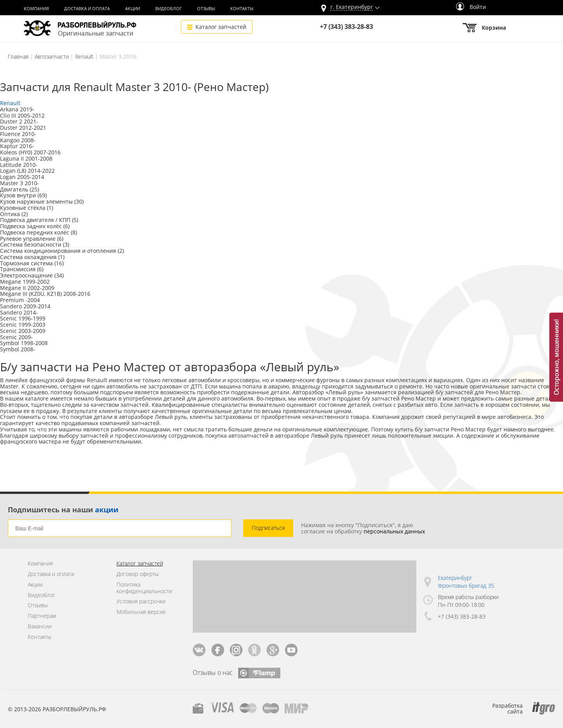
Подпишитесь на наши (63, 510)
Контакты (242, 9)
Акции (133, 9)
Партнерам (42, 616)
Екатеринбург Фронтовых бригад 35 (466, 582)
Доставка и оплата (87, 9)
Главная (18, 56)
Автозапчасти (52, 56)
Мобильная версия (141, 612)
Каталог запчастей (221, 27)
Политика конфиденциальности (144, 588)
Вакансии (40, 627)
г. (352, 7)
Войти (471, 7)
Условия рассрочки (141, 602)
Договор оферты (138, 574)
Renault (84, 56)
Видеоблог (169, 9)
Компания (36, 9)
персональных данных (394, 531)
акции (107, 510)
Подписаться (268, 528)
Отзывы (206, 9)
